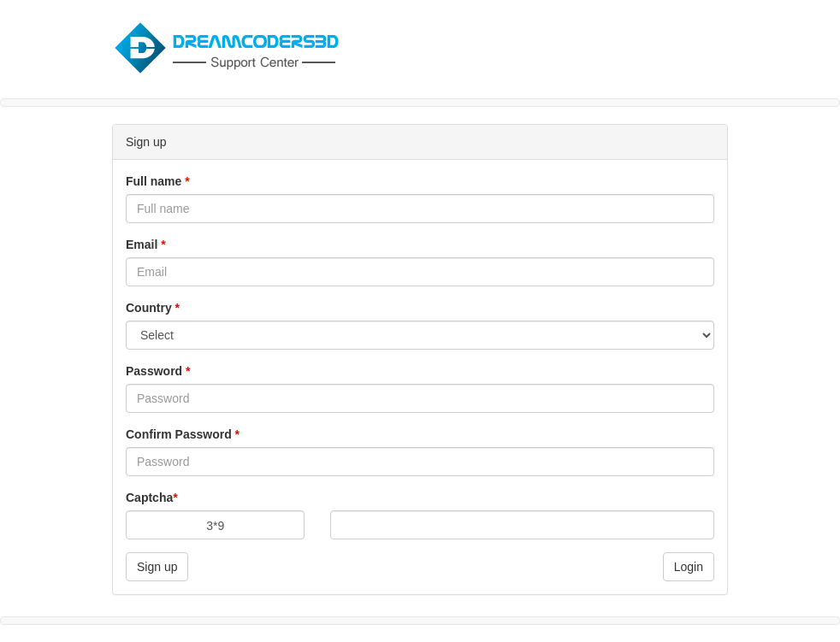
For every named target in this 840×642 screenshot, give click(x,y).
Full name (158, 181)
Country (153, 308)
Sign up (157, 567)
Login (689, 567)
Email (146, 244)
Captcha (152, 498)
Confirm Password (183, 434)
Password (158, 371)
